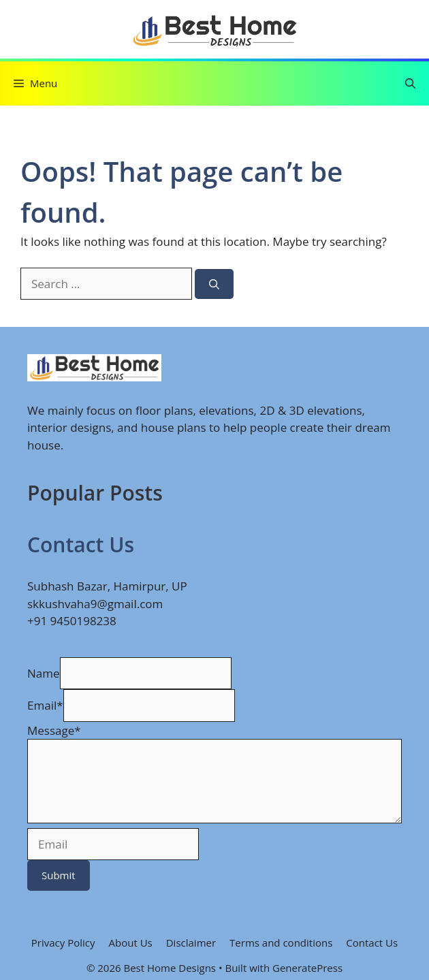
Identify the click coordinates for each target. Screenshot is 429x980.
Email (45, 705)
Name (44, 673)
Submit (59, 875)
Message (54, 730)
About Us (131, 943)
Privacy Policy (63, 943)
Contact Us (372, 943)
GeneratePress (307, 968)
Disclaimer (191, 943)
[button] (410, 83)
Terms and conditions (281, 943)
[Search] (214, 284)
